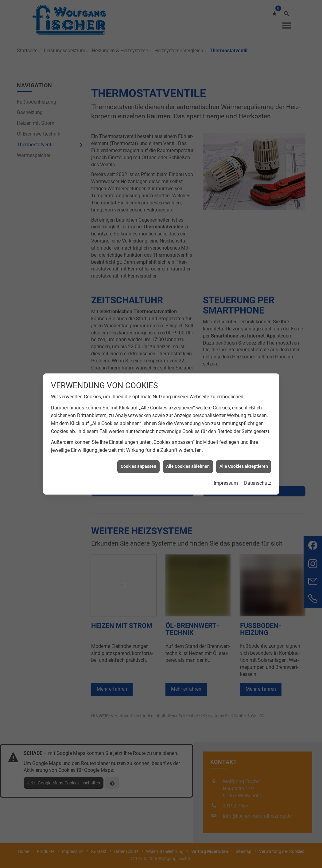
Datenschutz (258, 451)
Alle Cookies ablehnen (188, 435)
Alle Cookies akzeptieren (244, 435)
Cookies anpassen (138, 435)
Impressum (226, 451)
